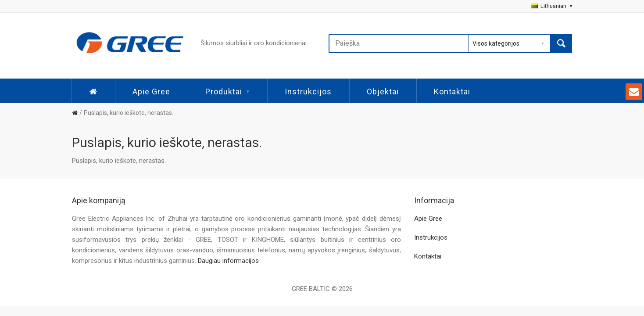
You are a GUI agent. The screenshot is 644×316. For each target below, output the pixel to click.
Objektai (383, 92)
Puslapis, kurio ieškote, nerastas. (129, 113)
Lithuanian (551, 6)
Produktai (227, 92)
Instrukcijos (308, 92)
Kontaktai (452, 92)
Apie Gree (151, 92)
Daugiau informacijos (228, 261)
